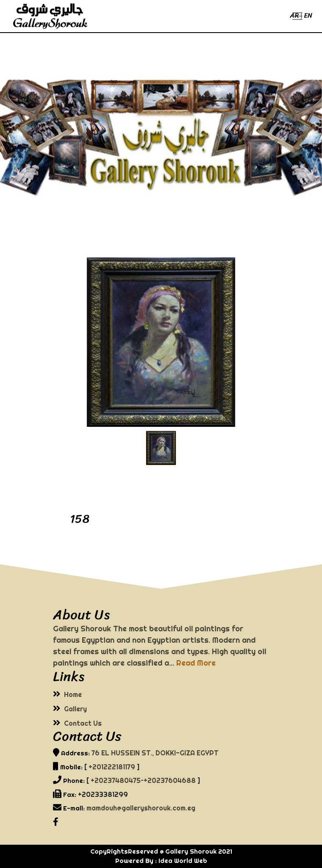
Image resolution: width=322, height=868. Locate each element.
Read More (196, 663)
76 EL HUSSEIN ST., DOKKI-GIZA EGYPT (155, 753)
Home (73, 694)
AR (294, 15)
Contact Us (83, 723)
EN (308, 15)
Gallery (75, 709)
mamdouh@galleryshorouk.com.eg (141, 808)
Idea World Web (183, 861)
